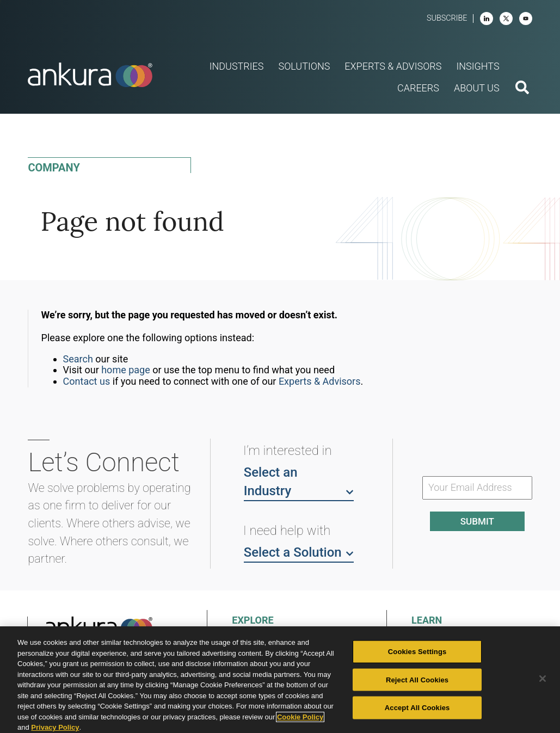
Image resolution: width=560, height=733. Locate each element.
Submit (477, 521)
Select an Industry (299, 482)
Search (78, 359)
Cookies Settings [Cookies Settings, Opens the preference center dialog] (417, 652)
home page (126, 370)
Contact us (87, 381)
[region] (280, 680)
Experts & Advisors (320, 381)
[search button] (522, 89)
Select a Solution (299, 552)
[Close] (543, 679)
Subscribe (447, 18)
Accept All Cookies (417, 708)
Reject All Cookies (417, 679)
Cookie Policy (300, 717)
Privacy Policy (55, 727)
